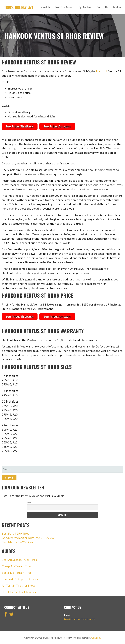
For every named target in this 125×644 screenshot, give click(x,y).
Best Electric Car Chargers (19, 592)
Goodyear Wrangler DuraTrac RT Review (28, 538)
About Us (46, 7)
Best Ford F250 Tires (15, 533)
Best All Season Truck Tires (19, 560)
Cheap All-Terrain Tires (17, 566)
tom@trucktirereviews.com (80, 619)
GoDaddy (96, 638)
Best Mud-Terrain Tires (17, 573)
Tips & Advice (85, 7)
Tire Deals (118, 7)
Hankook (102, 71)
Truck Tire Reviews (19, 7)
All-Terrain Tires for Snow (18, 585)
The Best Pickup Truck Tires (20, 579)
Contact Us (102, 7)
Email (29, 502)
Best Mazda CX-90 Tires (17, 542)
